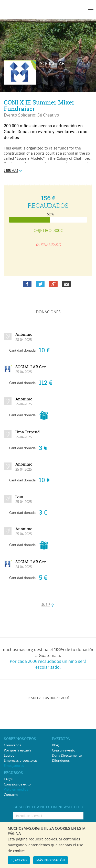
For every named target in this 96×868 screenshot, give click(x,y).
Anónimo (24, 337)
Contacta (11, 795)
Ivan (24, 499)
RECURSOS (13, 773)
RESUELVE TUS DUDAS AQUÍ (48, 698)
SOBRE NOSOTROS (20, 739)
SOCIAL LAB (52, 63)
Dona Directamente (67, 755)
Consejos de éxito (17, 784)
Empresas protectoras (21, 760)
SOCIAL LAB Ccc (31, 369)
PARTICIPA (61, 739)
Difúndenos (61, 760)
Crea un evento (64, 750)
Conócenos (12, 745)
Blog (55, 745)
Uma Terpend (28, 434)
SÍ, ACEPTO (19, 860)
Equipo (9, 755)
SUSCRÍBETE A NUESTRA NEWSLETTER (48, 807)
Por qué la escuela (18, 750)
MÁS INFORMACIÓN (51, 860)
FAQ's (8, 779)
